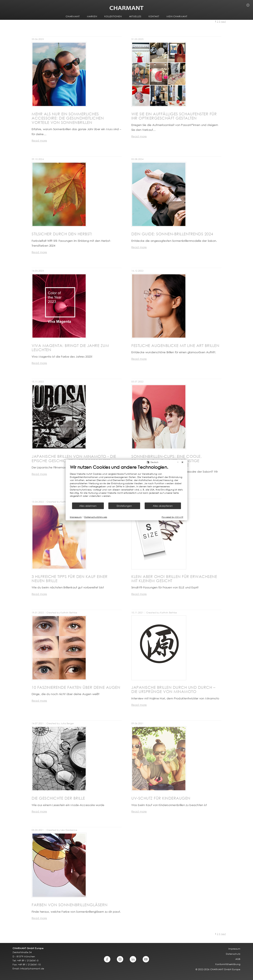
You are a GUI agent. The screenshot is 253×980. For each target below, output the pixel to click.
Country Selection (249, 6)
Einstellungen (124, 506)
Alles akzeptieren (163, 506)
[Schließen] (182, 462)
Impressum (76, 517)
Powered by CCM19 (172, 517)
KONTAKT (154, 16)
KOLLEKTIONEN (113, 16)
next (223, 22)
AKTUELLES (135, 16)
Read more (39, 141)
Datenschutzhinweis (96, 517)
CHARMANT (73, 16)
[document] (127, 483)
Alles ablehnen (88, 506)
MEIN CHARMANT (177, 16)
